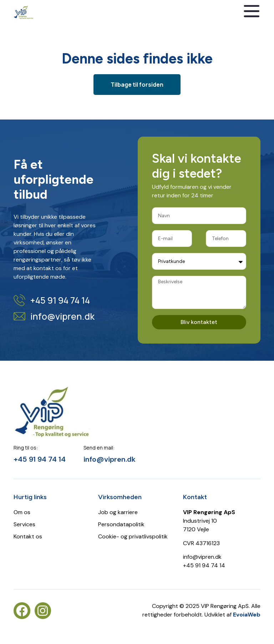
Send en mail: (99, 448)
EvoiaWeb (247, 615)
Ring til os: (26, 448)
